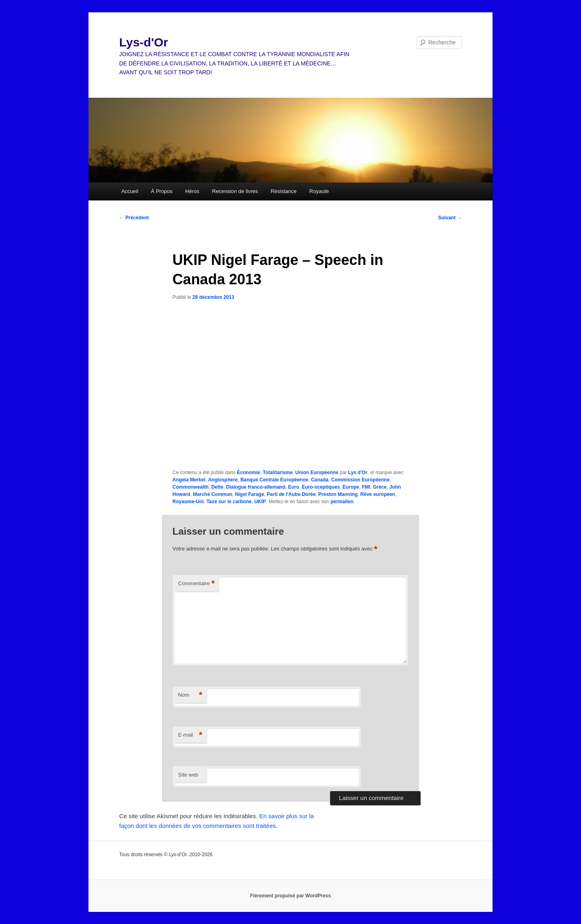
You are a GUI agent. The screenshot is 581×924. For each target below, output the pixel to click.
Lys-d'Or (144, 42)
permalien (342, 502)
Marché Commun (213, 494)
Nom (190, 695)
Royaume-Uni (188, 502)
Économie (248, 472)
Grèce (380, 487)
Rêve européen (378, 494)
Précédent (134, 218)
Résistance (284, 191)
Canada (320, 480)
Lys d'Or (358, 472)
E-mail (190, 735)
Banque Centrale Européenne (274, 480)
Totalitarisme (278, 472)
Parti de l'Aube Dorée (291, 494)
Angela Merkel (189, 480)
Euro (294, 487)
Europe (351, 487)
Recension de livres (235, 191)
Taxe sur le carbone (229, 502)
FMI (366, 487)
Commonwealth (191, 487)
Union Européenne (317, 472)
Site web (188, 775)
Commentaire (197, 584)
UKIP (260, 502)
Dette (217, 487)
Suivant (450, 218)
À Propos (162, 191)
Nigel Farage (250, 494)
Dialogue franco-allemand (256, 487)
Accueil (130, 191)
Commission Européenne (361, 480)
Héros (193, 191)
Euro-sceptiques (321, 487)
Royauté (319, 191)
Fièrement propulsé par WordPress (290, 896)
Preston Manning (338, 494)
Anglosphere (223, 480)
